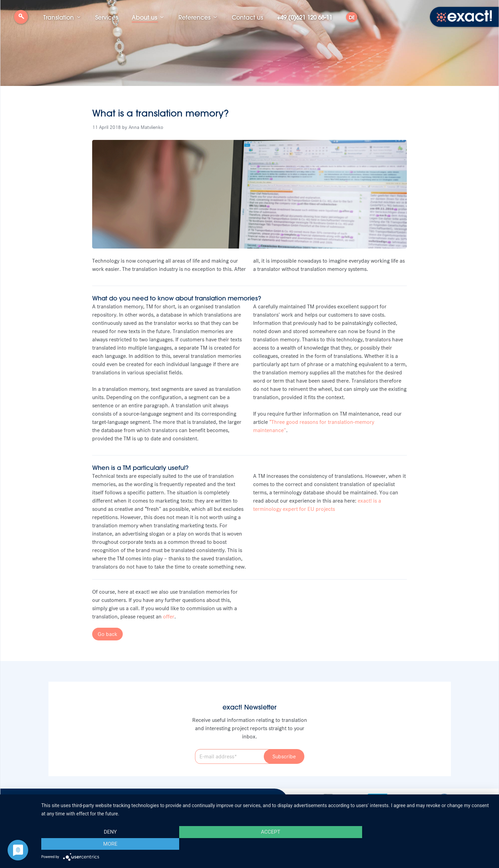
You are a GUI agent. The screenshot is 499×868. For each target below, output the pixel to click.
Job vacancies (50, 800)
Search (21, 19)
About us (144, 17)
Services (107, 17)
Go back (107, 634)
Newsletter (85, 800)
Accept (267, 844)
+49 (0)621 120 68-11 (305, 17)
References (194, 17)
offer (169, 617)
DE (352, 18)
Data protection (147, 800)
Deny (109, 844)
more (425, 844)
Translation (59, 17)
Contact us (247, 17)
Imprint (114, 800)
